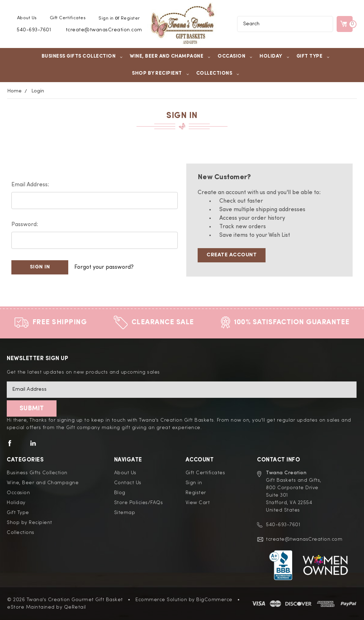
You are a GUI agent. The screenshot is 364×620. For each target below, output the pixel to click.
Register (130, 18)
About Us (27, 18)
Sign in (106, 18)
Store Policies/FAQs (139, 503)
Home (14, 91)
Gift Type (313, 56)
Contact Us (128, 483)
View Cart (198, 503)
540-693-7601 (34, 30)
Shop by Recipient (160, 73)
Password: (25, 225)
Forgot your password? (104, 267)
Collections (218, 73)
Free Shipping (60, 322)
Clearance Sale (163, 322)
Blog (120, 493)
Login (38, 91)
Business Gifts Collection (82, 56)
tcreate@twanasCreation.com (104, 30)
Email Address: (30, 185)
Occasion (235, 56)
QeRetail (75, 607)
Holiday (274, 56)
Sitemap (125, 513)
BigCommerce (214, 600)
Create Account (232, 255)
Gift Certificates (68, 18)
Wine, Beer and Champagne (170, 56)
